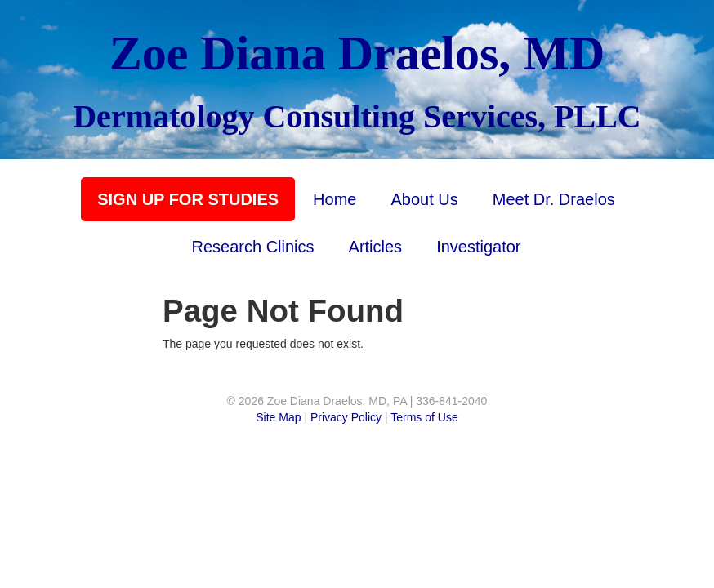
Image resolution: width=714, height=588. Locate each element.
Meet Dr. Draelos (554, 199)
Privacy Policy (346, 417)
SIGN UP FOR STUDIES (188, 199)
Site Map (278, 417)
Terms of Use (424, 417)
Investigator (478, 247)
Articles (376, 247)
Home (335, 199)
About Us (424, 199)
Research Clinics (252, 247)
